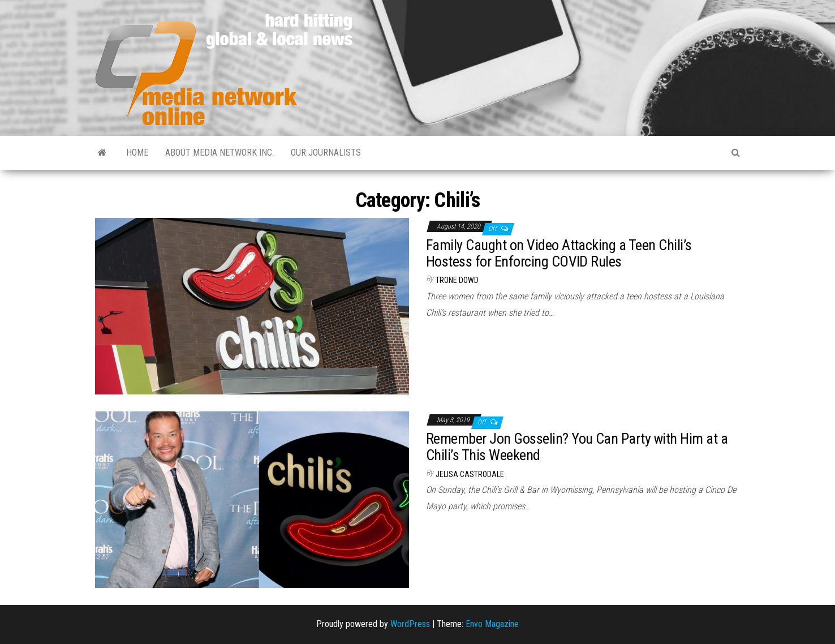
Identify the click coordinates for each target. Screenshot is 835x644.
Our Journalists (326, 153)
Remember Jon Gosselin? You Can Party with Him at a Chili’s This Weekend (577, 447)
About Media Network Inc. (219, 153)
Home (137, 153)
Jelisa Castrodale (470, 474)
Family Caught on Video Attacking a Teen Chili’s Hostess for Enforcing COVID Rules (559, 253)
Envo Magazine (492, 624)
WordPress (410, 624)
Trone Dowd (457, 280)
